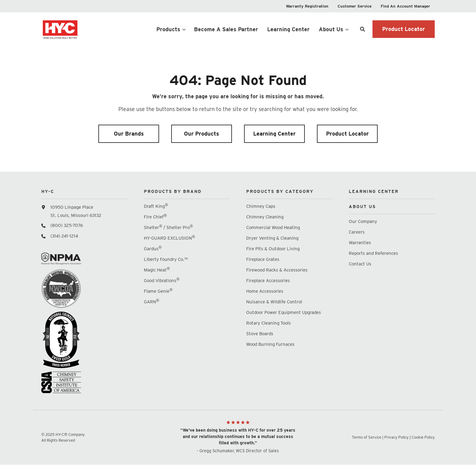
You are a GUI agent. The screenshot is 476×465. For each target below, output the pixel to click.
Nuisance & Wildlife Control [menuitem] (274, 302)
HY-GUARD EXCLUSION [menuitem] (169, 238)
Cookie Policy (423, 437)
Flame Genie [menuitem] (158, 291)
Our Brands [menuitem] (129, 134)
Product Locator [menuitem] (347, 134)
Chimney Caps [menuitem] (261, 206)
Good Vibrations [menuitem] (162, 280)
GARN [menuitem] (151, 302)
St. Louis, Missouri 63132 (76, 215)
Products (168, 29)
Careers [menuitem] (357, 232)
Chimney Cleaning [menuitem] (265, 217)
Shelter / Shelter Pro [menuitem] (168, 227)
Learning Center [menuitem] (274, 134)
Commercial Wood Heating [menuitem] (273, 227)
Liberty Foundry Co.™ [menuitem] (166, 259)
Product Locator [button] (404, 29)
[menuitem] (307, 6)
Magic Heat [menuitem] (157, 270)
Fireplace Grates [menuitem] (263, 259)
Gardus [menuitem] (153, 249)
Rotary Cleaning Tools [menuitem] (269, 323)
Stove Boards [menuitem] (260, 334)
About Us (331, 29)
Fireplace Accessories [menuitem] (268, 281)
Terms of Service (367, 437)
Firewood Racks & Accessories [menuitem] (277, 270)
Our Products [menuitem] (202, 134)
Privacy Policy (396, 437)
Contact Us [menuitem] (360, 264)
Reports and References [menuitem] (373, 253)
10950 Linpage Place (72, 207)
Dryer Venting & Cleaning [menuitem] (272, 238)
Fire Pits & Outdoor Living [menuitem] (273, 249)
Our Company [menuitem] (363, 221)
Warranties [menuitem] (360, 243)
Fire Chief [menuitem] (155, 217)
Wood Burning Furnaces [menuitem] (270, 344)
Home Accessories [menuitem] (265, 291)
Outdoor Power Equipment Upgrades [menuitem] (284, 312)
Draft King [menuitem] (156, 206)
